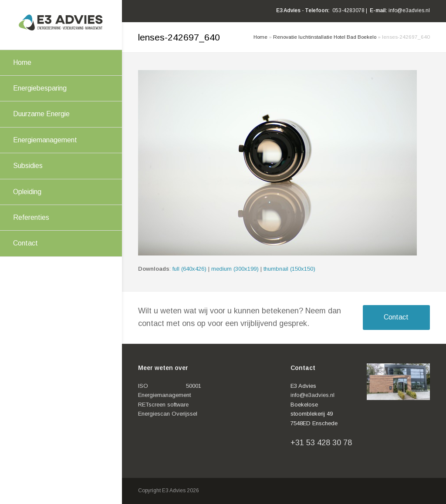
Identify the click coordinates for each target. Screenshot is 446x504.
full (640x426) (189, 269)
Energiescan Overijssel (168, 414)
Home (260, 37)
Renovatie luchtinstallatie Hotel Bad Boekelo (325, 37)
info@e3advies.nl (409, 10)
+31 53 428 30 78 (321, 443)
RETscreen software (163, 405)
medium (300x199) (235, 269)
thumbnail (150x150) (289, 269)
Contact (396, 317)
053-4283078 (348, 10)
